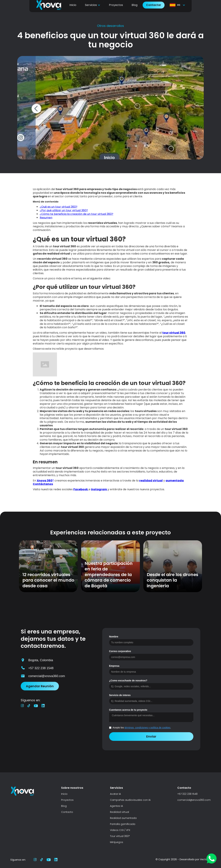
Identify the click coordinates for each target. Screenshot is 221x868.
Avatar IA (115, 794)
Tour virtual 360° (120, 836)
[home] (49, 11)
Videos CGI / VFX (120, 830)
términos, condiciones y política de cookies (147, 728)
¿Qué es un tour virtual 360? (59, 209)
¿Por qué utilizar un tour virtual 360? (64, 213)
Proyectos (116, 10)
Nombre (114, 637)
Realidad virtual (119, 812)
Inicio (73, 10)
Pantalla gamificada (123, 824)
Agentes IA (116, 806)
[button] (93, 11)
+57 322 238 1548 (187, 794)
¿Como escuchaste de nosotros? (128, 681)
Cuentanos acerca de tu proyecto (128, 710)
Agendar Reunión (40, 688)
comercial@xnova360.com (194, 800)
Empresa (114, 666)
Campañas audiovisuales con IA (130, 800)
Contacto (67, 812)
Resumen (46, 220)
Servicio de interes (120, 695)
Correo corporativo (120, 651)
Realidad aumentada (123, 818)
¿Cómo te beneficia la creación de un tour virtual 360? (76, 216)
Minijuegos (117, 842)
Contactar (154, 10)
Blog (134, 10)
